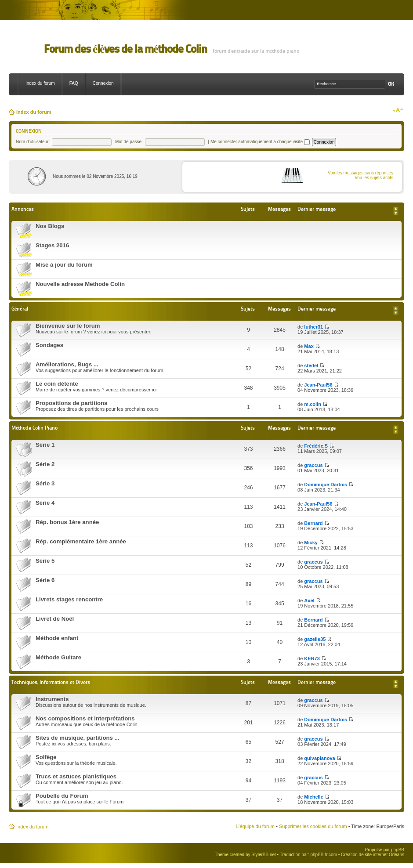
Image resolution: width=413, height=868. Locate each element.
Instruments (52, 699)
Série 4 (45, 503)
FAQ (74, 83)
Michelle (313, 797)
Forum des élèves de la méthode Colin (125, 49)
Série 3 (45, 483)
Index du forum (40, 83)
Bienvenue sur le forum (68, 326)
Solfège (46, 757)
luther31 (313, 327)
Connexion (103, 83)
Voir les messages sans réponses (360, 173)
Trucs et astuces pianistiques (76, 776)
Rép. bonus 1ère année (67, 522)
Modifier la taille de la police (398, 110)
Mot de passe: (129, 142)
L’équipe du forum (255, 826)
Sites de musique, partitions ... (78, 738)
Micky (311, 542)
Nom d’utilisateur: (33, 142)
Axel (309, 600)
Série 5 (45, 561)
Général (20, 309)
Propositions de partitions (71, 403)
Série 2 (45, 464)
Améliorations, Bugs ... (67, 364)
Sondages (49, 345)
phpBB (398, 850)
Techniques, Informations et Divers (51, 682)
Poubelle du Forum (62, 796)
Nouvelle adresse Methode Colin (80, 284)
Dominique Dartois (326, 485)
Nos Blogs (50, 226)
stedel (311, 365)
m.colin (313, 404)
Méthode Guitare (58, 657)
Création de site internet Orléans (373, 855)
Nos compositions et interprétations (85, 718)
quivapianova (319, 758)
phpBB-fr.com (324, 855)
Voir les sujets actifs (374, 178)
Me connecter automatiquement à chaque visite (260, 142)
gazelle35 (315, 639)
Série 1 (45, 445)
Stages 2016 (52, 245)
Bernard (313, 523)
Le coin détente (57, 384)
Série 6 (45, 580)
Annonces (23, 209)
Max (309, 346)
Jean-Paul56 (318, 385)
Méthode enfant (57, 638)
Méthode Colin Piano (34, 428)
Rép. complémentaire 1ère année (81, 541)
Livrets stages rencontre (69, 599)
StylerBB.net (264, 855)
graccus (313, 465)
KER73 (312, 658)
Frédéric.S (316, 446)
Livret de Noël (55, 619)
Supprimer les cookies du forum (313, 826)
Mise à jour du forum (64, 265)
